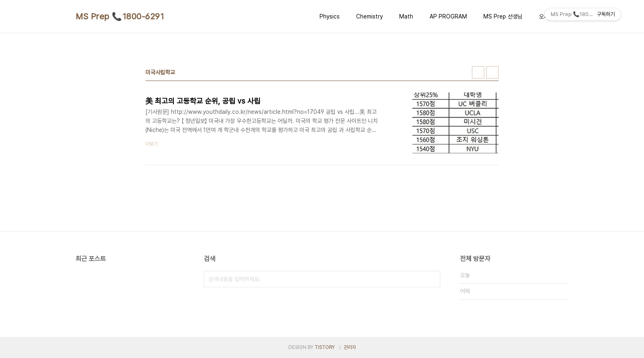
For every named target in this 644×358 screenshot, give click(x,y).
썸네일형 (478, 72)
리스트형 (492, 72)
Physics (330, 16)
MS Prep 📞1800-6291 (120, 16)
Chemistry (369, 16)
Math (406, 16)
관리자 (350, 347)
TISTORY (325, 347)
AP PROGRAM (448, 16)
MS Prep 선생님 (503, 16)
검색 (432, 279)
